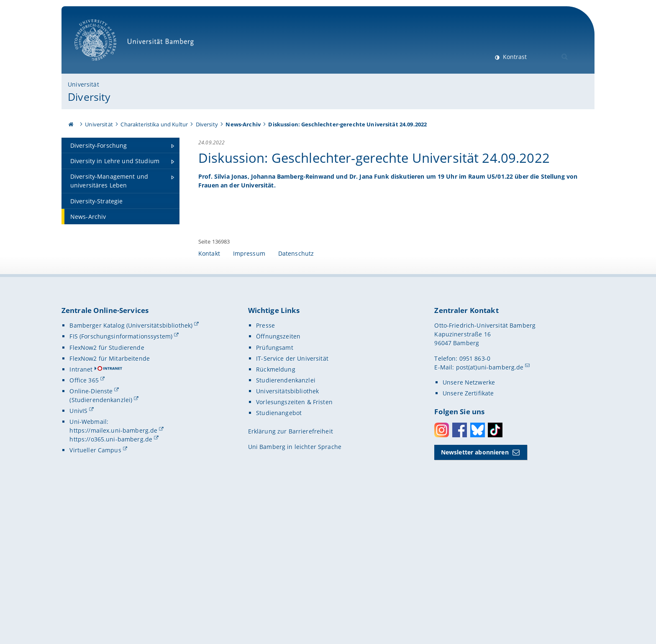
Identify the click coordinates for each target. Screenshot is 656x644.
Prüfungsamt (275, 489)
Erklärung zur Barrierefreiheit (291, 573)
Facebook (460, 572)
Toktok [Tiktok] (495, 572)
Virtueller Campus (95, 592)
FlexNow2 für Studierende (107, 489)
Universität (83, 84)
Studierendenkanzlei (286, 522)
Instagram (442, 572)
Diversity (89, 97)
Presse (265, 468)
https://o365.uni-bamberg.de (111, 581)
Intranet (81, 512)
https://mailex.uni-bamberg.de (113, 573)
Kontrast (514, 57)
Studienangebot (279, 555)
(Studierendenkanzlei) (101, 542)
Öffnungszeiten (278, 479)
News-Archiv (243, 124)
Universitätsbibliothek (287, 533)
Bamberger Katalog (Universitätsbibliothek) (131, 468)
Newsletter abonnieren (475, 594)
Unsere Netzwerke (469, 525)
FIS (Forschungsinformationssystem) (121, 479)
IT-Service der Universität (292, 500)
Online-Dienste (91, 533)
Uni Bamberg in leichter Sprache (295, 589)
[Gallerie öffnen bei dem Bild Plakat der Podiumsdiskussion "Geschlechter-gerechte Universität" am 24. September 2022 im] (515, 253)
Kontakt (209, 396)
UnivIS (78, 553)
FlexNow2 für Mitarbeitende (110, 500)
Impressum (249, 396)
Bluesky (478, 572)
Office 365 (84, 522)
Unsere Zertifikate (468, 535)
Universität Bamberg (137, 44)
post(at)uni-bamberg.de (490, 509)
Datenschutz (296, 396)
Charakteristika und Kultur (154, 124)
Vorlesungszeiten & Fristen (294, 544)
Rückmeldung (276, 512)
